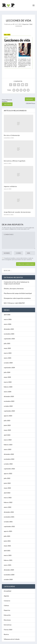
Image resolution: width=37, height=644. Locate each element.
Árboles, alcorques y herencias (14, 289)
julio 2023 (7, 421)
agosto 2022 (8, 473)
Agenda (6, 596)
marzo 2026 (8, 319)
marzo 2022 (8, 498)
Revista (6, 634)
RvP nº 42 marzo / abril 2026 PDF (14, 303)
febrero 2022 (8, 502)
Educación (7, 615)
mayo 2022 (7, 488)
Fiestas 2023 (8, 630)
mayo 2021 (7, 546)
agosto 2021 (8, 531)
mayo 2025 (7, 348)
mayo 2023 (7, 430)
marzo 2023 (8, 440)
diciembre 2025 (9, 329)
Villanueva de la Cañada (12, 639)
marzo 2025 (8, 353)
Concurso (7, 601)
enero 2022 (7, 507)
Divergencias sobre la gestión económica (17, 298)
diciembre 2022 (9, 454)
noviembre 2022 (9, 459)
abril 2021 (7, 551)
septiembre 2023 (9, 411)
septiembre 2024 (9, 368)
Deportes (26, 24)
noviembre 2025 (9, 334)
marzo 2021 (8, 555)
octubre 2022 (8, 464)
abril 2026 (7, 315)
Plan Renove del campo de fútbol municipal (18, 293)
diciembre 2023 (9, 396)
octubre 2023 (8, 406)
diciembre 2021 (9, 512)
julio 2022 (7, 478)
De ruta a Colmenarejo (12, 135)
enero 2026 (7, 324)
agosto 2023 (8, 416)
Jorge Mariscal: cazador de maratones (17, 212)
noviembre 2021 (9, 517)
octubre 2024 (8, 363)
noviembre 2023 (9, 401)
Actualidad (7, 591)
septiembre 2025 (9, 339)
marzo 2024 (8, 382)
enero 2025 (7, 358)
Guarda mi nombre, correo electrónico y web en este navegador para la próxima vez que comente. (18, 259)
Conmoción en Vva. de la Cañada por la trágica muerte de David (16, 283)
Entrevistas (8, 625)
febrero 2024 (8, 387)
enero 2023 (7, 449)
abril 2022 (7, 493)
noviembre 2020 (9, 575)
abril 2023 (7, 435)
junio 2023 (7, 425)
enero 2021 (7, 565)
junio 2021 (7, 541)
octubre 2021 (8, 522)
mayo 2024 (7, 377)
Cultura (6, 605)
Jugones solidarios (10, 186)
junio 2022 (7, 483)
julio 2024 (7, 372)
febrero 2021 (8, 560)
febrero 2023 (8, 445)
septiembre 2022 (9, 469)
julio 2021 (7, 536)
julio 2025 (7, 343)
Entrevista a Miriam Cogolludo (15, 161)
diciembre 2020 (9, 570)
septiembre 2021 (9, 526)
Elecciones (7, 620)
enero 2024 (7, 392)
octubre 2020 (8, 579)
